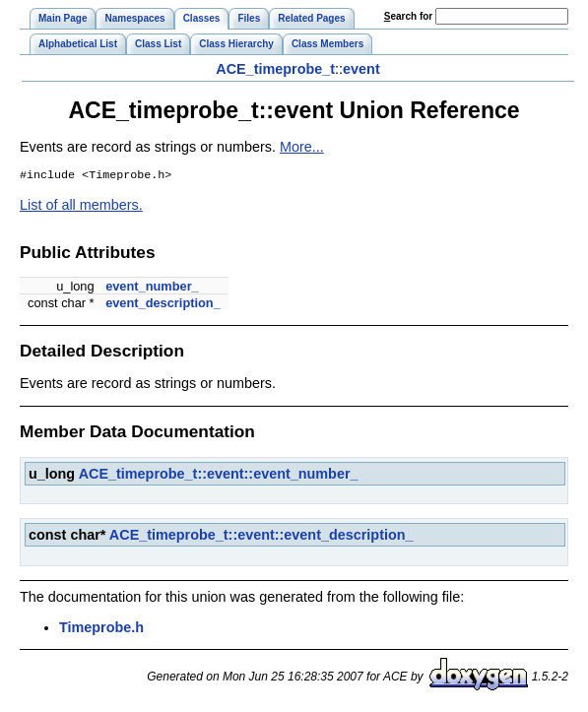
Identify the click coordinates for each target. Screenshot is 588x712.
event (361, 69)
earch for (408, 16)
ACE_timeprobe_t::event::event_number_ (219, 476)
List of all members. (81, 207)
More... (302, 147)
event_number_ (152, 288)
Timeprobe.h (101, 629)
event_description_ (163, 305)
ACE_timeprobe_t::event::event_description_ (261, 537)
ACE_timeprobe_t (275, 69)
